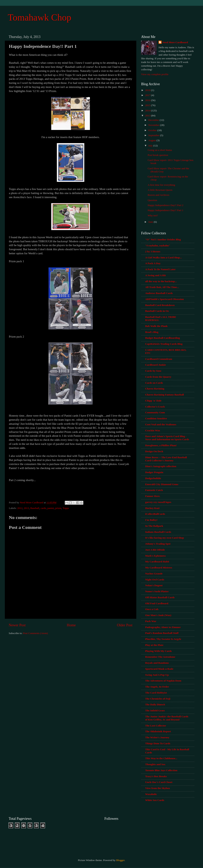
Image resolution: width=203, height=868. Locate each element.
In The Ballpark (154, 526)
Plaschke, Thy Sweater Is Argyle (163, 639)
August (152, 140)
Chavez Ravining (155, 389)
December (154, 120)
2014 (148, 110)
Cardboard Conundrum (159, 359)
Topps (66, 508)
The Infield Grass (155, 710)
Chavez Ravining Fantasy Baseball (165, 395)
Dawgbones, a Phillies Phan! (161, 445)
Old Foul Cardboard (157, 603)
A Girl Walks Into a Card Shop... (163, 257)
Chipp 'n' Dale (153, 401)
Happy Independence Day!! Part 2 (165, 205)
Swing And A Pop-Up (157, 675)
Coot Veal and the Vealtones (161, 424)
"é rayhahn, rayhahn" (158, 245)
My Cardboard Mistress (159, 568)
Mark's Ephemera (155, 556)
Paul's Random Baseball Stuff (162, 633)
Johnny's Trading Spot (158, 544)
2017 (148, 95)
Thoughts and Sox (155, 764)
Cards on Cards (154, 383)
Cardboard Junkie (156, 365)
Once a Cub (152, 609)
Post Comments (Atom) (35, 633)
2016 (148, 100)
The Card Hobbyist (156, 693)
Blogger (120, 860)
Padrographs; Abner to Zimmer (163, 627)
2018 (148, 90)
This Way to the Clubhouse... (161, 758)
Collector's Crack (155, 407)
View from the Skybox (158, 788)
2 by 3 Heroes (153, 251)
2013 (26, 508)
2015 (148, 105)
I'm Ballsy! (151, 520)
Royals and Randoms (157, 663)
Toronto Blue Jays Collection (161, 770)
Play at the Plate (154, 645)
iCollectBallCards (155, 514)
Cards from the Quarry (158, 377)
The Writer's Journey (157, 737)
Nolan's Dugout (154, 585)
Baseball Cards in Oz (157, 311)
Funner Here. (153, 496)
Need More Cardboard (175, 42)
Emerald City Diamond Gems (162, 484)
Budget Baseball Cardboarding (162, 338)
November (154, 125)
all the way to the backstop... (161, 281)
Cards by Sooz (153, 371)
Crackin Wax (153, 430)
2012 (20, 508)
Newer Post (17, 625)
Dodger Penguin (154, 472)
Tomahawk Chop (40, 17)
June (151, 222)
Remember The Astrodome (160, 657)
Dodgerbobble (153, 478)
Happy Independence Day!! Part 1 (165, 210)
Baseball (35, 508)
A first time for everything (161, 185)
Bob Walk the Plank (156, 326)
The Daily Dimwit (155, 704)
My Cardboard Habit (157, 562)
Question (152, 200)
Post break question (158, 155)
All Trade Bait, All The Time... (162, 287)
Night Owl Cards (155, 580)
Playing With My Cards (158, 651)
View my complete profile (155, 74)
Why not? (153, 215)
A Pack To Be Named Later (160, 269)
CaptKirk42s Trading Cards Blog (164, 344)
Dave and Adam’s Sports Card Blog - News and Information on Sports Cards (167, 438)
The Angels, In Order (157, 687)
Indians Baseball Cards (158, 532)
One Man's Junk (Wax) (158, 615)
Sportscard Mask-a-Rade (159, 669)
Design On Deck (154, 451)
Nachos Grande (154, 574)
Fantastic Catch (154, 490)
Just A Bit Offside (155, 550)
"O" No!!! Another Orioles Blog (163, 239)
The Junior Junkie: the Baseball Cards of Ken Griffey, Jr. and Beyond (167, 718)
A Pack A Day (153, 263)
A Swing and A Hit (156, 275)
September (154, 135)
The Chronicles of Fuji (158, 699)
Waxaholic (151, 794)
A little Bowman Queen (160, 190)
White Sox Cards (155, 800)
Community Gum (155, 412)
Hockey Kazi (152, 508)
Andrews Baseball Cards (159, 293)
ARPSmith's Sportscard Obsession (165, 299)
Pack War (151, 621)
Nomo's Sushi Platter (157, 591)
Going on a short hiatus (160, 150)
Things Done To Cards (158, 743)
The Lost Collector (156, 726)
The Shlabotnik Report (158, 731)
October (153, 130)
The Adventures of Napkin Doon (163, 681)
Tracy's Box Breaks (156, 776)
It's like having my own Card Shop (165, 538)
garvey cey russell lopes (158, 502)
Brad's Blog (152, 332)
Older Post (125, 625)
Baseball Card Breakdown (160, 305)
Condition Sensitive (156, 418)
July (151, 146)
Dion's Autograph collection (161, 466)
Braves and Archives (159, 195)
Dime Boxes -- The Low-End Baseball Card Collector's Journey (166, 459)
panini (51, 508)
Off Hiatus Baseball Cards (160, 597)
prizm (58, 508)
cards (43, 508)
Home (71, 625)
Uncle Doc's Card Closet (159, 782)
